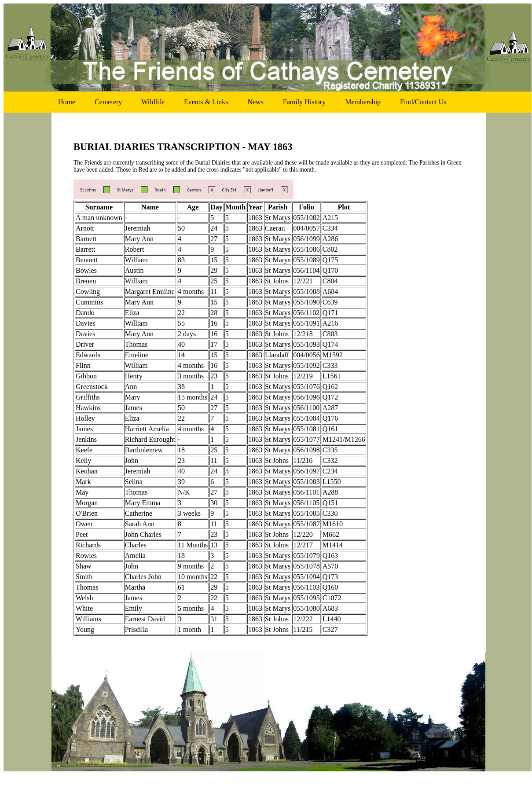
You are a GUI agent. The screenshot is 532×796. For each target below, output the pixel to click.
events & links (206, 102)
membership (363, 102)
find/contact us (423, 102)
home (67, 102)
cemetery (108, 102)
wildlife (153, 102)
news (255, 102)
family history (304, 102)
